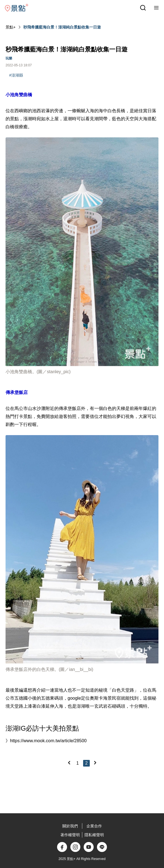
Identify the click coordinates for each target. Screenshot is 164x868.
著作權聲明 (70, 835)
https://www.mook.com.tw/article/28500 (48, 741)
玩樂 (9, 58)
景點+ (11, 27)
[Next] (95, 763)
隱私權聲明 (94, 835)
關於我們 (70, 826)
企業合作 (94, 826)
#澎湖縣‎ (16, 75)
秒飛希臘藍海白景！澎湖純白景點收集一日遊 (62, 27)
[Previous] (69, 763)
